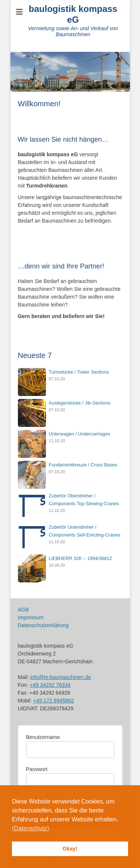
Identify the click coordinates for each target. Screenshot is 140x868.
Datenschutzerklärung (43, 625)
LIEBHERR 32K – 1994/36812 (80, 559)
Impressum (31, 617)
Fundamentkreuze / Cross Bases (83, 465)
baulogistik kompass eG (73, 14)
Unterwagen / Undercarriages (80, 434)
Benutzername (43, 737)
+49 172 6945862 (54, 701)
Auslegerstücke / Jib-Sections (80, 403)
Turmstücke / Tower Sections (79, 372)
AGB (24, 610)
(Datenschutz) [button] (31, 828)
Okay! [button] (70, 849)
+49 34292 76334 (50, 685)
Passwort (37, 769)
